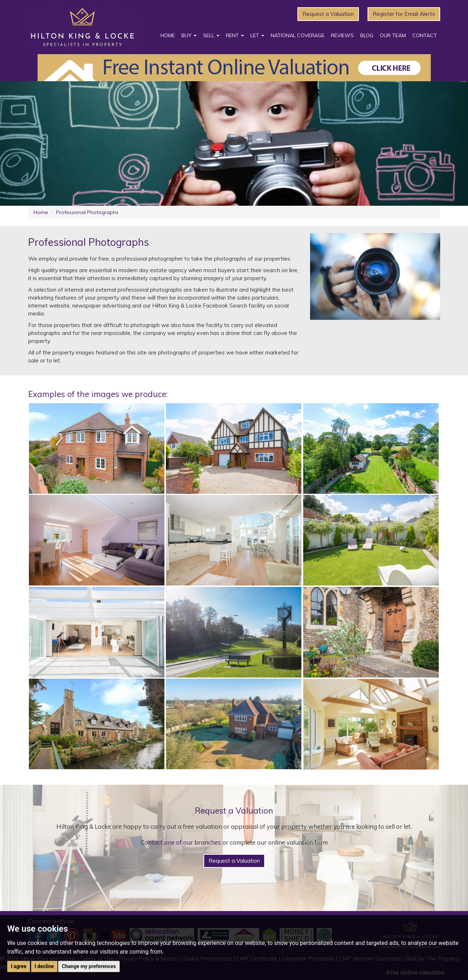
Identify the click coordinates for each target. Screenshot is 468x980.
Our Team (393, 35)
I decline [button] (44, 966)
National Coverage (298, 35)
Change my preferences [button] (89, 966)
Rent (235, 35)
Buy (189, 35)
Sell (211, 35)
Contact (425, 35)
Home (168, 35)
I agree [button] (19, 966)
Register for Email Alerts (404, 14)
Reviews (342, 35)
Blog (367, 35)
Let (257, 35)
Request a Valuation (328, 14)
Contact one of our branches (181, 842)
